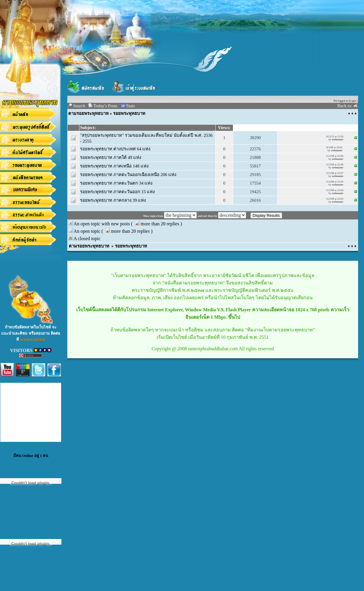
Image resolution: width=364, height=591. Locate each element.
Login (353, 101)
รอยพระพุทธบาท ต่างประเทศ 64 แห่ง (115, 149)
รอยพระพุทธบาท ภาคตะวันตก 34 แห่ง (116, 183)
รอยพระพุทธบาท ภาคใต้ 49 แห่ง (111, 157)
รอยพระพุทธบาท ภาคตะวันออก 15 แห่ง (117, 192)
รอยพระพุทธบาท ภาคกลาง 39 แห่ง (113, 200)
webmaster (338, 139)
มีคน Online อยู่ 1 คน (31, 456)
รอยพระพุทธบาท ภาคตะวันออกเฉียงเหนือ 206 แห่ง (128, 175)
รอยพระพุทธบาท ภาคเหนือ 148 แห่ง (114, 166)
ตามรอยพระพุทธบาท (88, 113)
